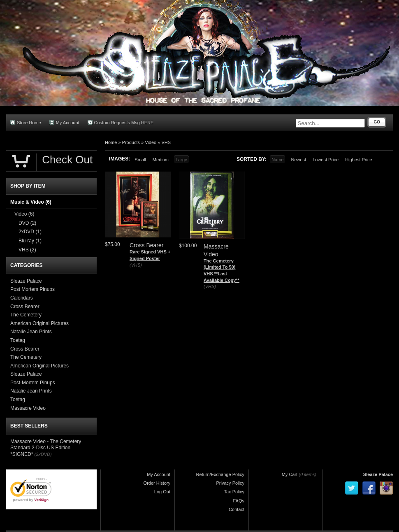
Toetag (18, 340)
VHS (166, 142)
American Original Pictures (39, 323)
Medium (161, 160)
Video (151, 142)
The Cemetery (26, 315)
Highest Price (358, 160)
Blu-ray (30, 241)
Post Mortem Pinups (32, 289)
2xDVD (30, 232)
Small (140, 160)
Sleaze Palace (26, 281)
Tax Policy (234, 492)
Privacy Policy (230, 483)
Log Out (162, 492)
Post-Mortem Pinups (33, 383)
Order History (157, 483)
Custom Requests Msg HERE (121, 122)
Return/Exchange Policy (220, 474)
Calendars (22, 298)
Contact (237, 509)
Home (111, 142)
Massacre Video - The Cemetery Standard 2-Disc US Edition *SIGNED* (46, 448)
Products (131, 142)
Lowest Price (326, 160)
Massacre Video (28, 408)
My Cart (290, 474)
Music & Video (31, 202)
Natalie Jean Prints (31, 332)
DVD (27, 223)
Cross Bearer (25, 307)
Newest (298, 160)
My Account (64, 122)
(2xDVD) (43, 454)
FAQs (239, 501)
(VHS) (136, 265)
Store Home (26, 122)
